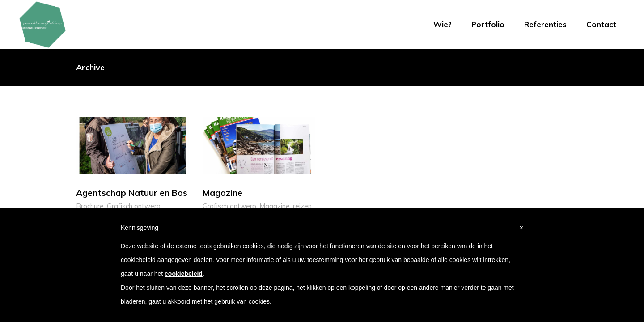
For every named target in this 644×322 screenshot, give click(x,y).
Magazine (275, 206)
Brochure (90, 206)
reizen (302, 206)
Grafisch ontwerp (134, 206)
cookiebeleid (184, 274)
